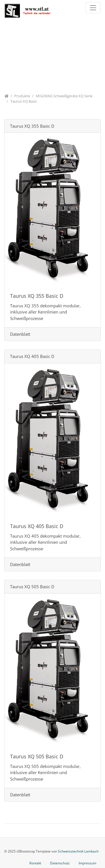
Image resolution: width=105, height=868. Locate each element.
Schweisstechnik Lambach (78, 851)
